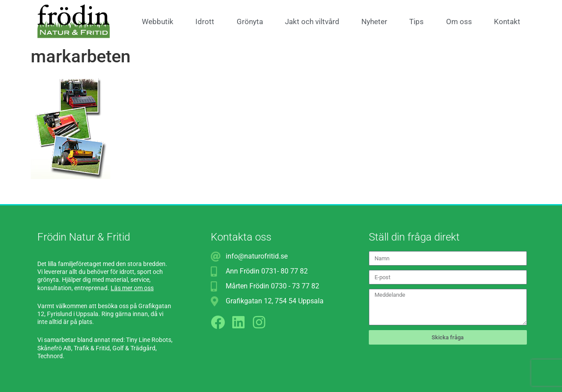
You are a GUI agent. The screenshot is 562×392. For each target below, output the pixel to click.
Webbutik (158, 22)
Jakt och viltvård (312, 22)
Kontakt (507, 22)
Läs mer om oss (132, 288)
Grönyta (250, 22)
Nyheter (374, 22)
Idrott (205, 22)
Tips (416, 22)
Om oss (459, 22)
